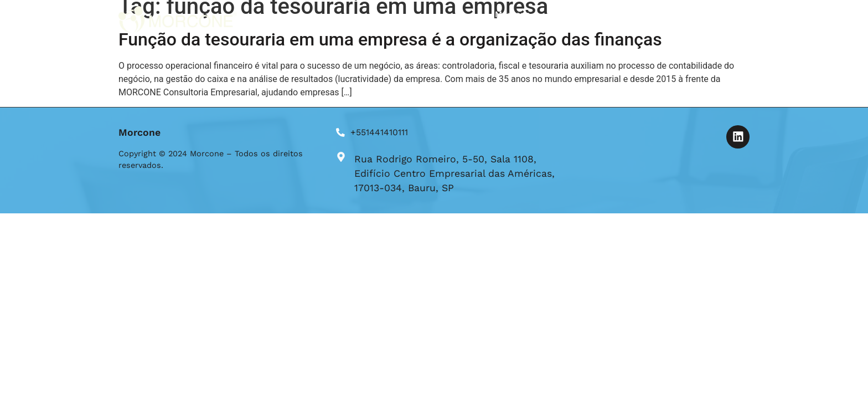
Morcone (513, 14)
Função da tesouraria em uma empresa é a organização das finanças (390, 39)
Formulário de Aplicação (641, 14)
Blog (562, 14)
